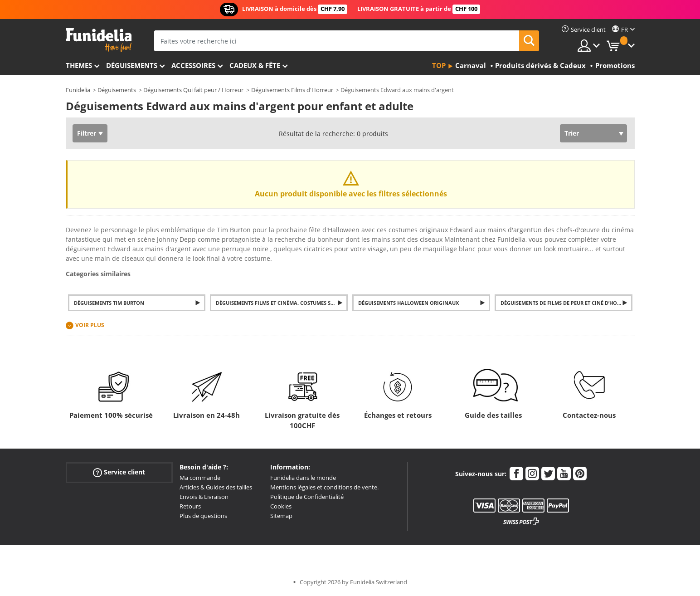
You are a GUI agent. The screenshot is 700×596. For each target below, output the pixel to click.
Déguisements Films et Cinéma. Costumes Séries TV (282, 303)
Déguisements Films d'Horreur (292, 90)
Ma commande (200, 478)
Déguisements (132, 65)
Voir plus (90, 325)
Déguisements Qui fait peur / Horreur (193, 90)
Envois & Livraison (204, 497)
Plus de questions (203, 516)
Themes (79, 65)
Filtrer (87, 133)
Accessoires (193, 65)
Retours (190, 506)
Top (439, 65)
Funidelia (78, 90)
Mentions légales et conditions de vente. (324, 487)
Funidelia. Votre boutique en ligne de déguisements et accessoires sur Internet (99, 40)
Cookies (281, 506)
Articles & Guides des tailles (216, 487)
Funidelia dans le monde (303, 478)
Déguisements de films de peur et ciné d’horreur (566, 303)
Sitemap (281, 516)
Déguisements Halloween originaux (408, 303)
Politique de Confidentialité (307, 497)
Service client (119, 472)
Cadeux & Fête (255, 65)
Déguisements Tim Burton (109, 303)
